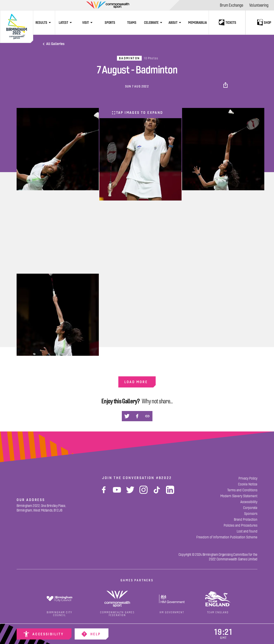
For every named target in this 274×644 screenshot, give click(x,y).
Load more (136, 382)
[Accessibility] (44, 634)
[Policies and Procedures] (241, 525)
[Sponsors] (251, 514)
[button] (226, 85)
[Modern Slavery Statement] (239, 496)
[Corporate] (250, 508)
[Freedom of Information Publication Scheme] (227, 537)
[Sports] (110, 23)
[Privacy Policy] (248, 478)
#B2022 (164, 478)
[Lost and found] (247, 531)
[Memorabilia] (198, 23)
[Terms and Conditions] (242, 490)
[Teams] (132, 23)
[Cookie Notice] (248, 484)
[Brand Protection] (246, 520)
